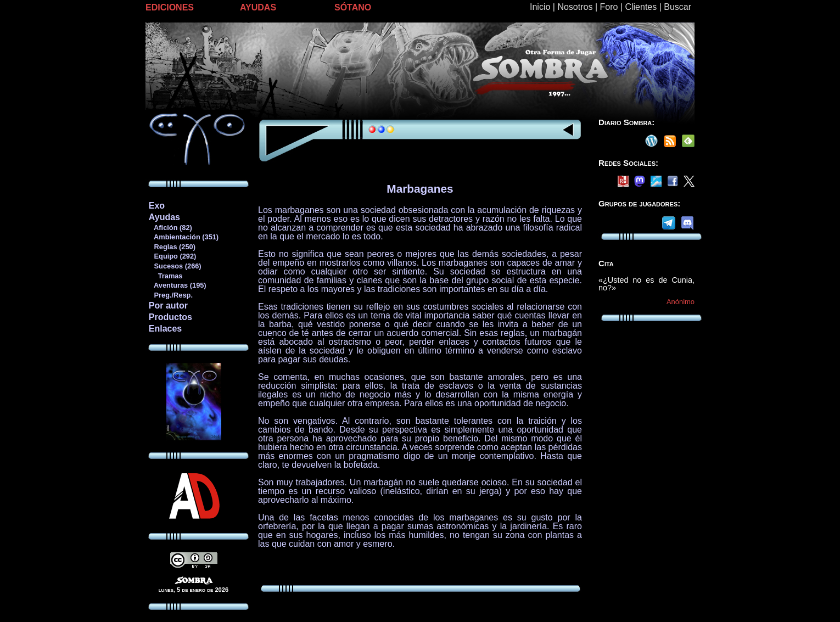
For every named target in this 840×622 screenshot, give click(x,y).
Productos (170, 317)
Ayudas (164, 217)
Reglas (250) (172, 247)
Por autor (168, 306)
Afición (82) (170, 228)
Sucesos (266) (175, 266)
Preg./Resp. (170, 295)
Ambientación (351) (183, 237)
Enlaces (165, 329)
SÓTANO (353, 7)
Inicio (540, 7)
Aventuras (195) (177, 285)
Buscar (677, 7)
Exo (157, 206)
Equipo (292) (172, 256)
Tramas (166, 276)
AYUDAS (258, 7)
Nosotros (575, 7)
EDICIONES (170, 7)
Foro (609, 7)
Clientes (641, 7)
